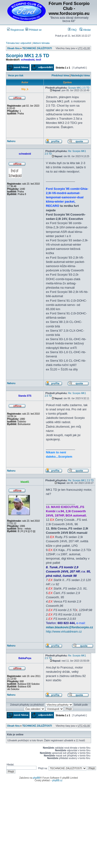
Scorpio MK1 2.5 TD (28, 56)
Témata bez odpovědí (18, 43)
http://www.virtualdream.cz (64, 631)
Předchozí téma (60, 76)
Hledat (85, 30)
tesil (39, 60)
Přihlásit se (33, 30)
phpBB (36, 778)
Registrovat (15, 30)
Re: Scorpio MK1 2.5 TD (81, 480)
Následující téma (80, 76)
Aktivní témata (41, 43)
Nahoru (11, 141)
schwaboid (28, 60)
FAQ (72, 30)
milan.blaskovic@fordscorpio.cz (69, 627)
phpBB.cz (57, 780)
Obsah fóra (13, 48)
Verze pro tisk (16, 76)
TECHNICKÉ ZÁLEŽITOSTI (37, 48)
